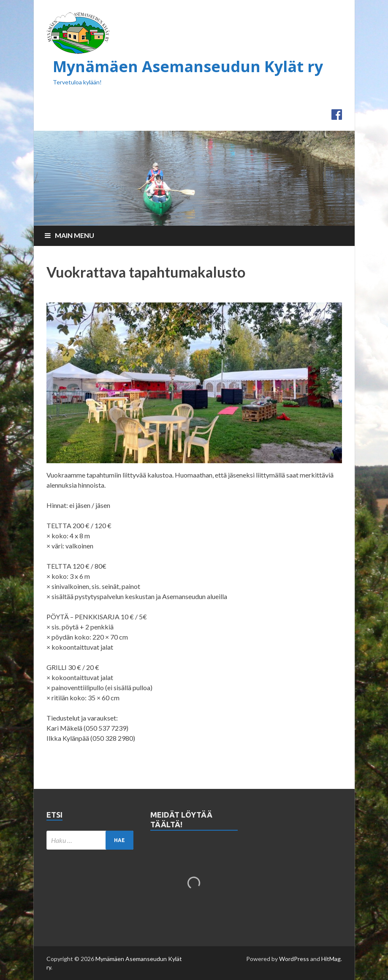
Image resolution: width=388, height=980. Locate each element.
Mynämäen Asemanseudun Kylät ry (188, 66)
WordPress (294, 959)
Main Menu (75, 235)
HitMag (331, 959)
